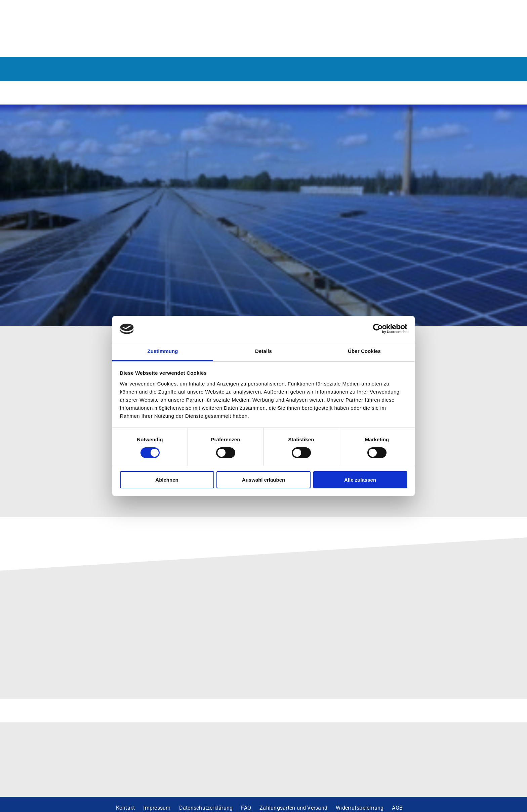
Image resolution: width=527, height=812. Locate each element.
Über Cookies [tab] (364, 351)
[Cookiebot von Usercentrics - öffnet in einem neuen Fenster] (378, 329)
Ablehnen (167, 480)
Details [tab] (263, 351)
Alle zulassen (360, 480)
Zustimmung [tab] (163, 351)
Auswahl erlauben (263, 480)
